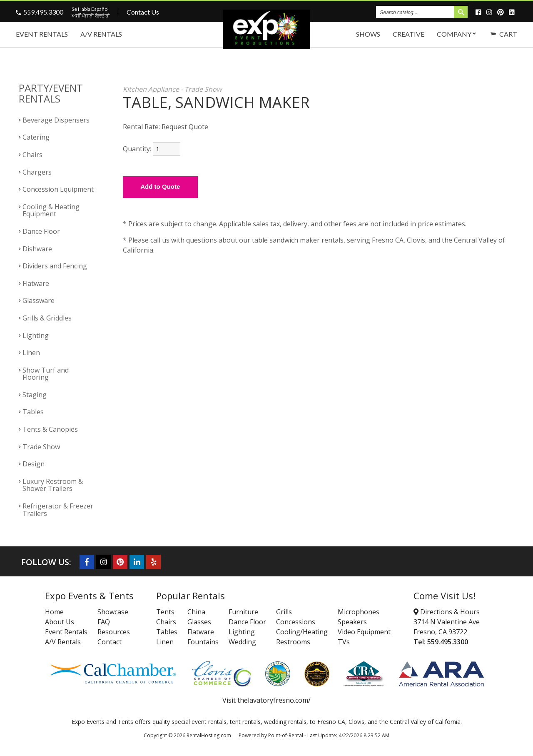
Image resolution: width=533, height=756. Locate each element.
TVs (344, 642)
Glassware (39, 300)
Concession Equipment (58, 189)
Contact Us (143, 12)
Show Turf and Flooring (46, 374)
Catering (36, 137)
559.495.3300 (43, 12)
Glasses (199, 622)
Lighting (36, 335)
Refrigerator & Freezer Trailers (58, 510)
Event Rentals (42, 34)
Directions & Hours (447, 612)
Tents (165, 612)
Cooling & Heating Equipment (51, 210)
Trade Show (41, 447)
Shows (368, 34)
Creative (408, 34)
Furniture (243, 612)
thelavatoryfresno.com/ (274, 700)
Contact (110, 642)
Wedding (242, 642)
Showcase (113, 612)
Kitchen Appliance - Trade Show (172, 89)
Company (457, 34)
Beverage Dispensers (56, 120)
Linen (31, 353)
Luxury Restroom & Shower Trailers (53, 485)
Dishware (37, 249)
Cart (504, 34)
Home (54, 612)
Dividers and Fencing (55, 266)
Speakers (352, 622)
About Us (60, 622)
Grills (284, 612)
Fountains (203, 642)
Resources (114, 632)
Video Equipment (364, 632)
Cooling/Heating (302, 632)
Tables (33, 412)
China (196, 612)
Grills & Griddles (47, 318)
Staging (35, 395)
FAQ (104, 622)
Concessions (296, 622)
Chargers (37, 172)
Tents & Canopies (50, 429)
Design (34, 464)
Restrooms (293, 642)
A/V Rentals (101, 34)
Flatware (36, 283)
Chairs (32, 155)
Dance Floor (41, 231)
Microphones (359, 612)
